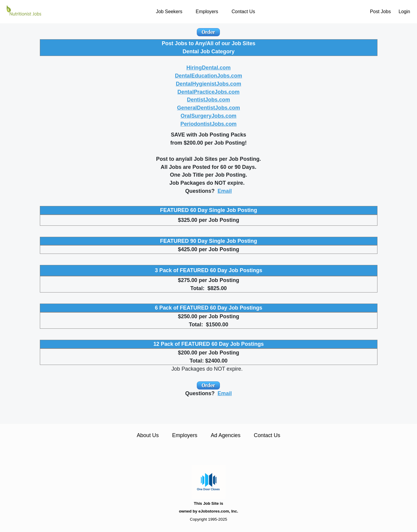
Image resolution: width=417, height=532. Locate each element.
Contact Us (243, 12)
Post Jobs (380, 12)
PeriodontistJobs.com (208, 124)
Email (225, 191)
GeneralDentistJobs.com (208, 108)
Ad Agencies (225, 435)
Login (404, 12)
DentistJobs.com (208, 100)
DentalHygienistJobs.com (208, 84)
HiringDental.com (208, 68)
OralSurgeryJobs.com (208, 116)
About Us (148, 435)
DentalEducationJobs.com (208, 76)
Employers (207, 12)
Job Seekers (169, 12)
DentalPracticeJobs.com (208, 92)
